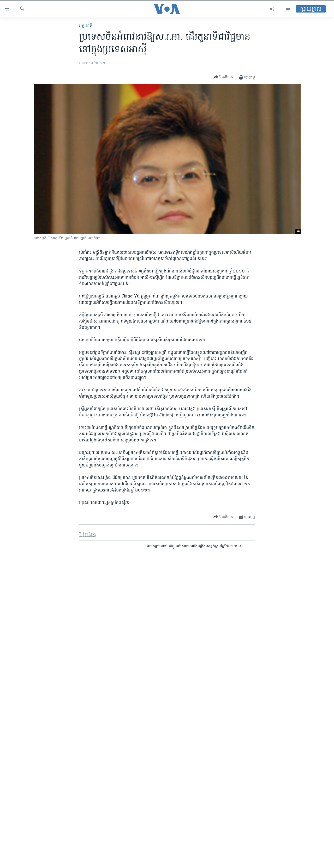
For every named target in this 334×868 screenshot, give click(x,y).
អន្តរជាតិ (86, 26)
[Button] (223, 77)
